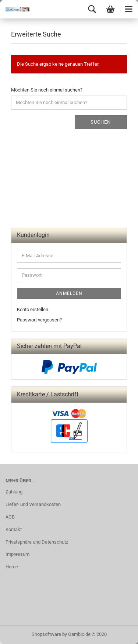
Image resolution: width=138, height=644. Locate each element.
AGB (10, 517)
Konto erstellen (33, 309)
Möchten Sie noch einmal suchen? (47, 90)
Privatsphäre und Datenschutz (37, 542)
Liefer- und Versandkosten (33, 504)
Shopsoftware (46, 634)
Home (12, 567)
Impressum (17, 554)
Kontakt (14, 529)
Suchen (101, 122)
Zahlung (14, 492)
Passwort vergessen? (39, 320)
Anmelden (69, 293)
